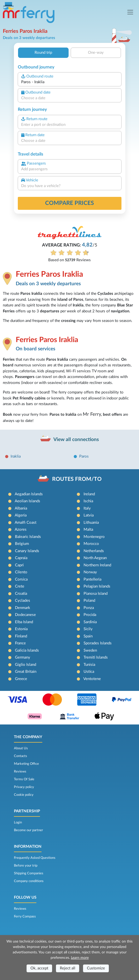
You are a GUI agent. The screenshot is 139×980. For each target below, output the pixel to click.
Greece (21, 679)
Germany (23, 657)
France (20, 643)
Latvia (89, 515)
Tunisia (89, 665)
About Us (21, 748)
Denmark (23, 608)
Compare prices (69, 203)
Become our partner (28, 830)
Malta (88, 530)
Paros (84, 456)
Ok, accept (39, 968)
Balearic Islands (28, 537)
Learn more (80, 958)
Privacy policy (24, 787)
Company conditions (29, 881)
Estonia (21, 629)
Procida (90, 615)
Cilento (21, 572)
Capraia (21, 558)
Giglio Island (26, 665)
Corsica (21, 579)
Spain (88, 636)
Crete (20, 586)
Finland (21, 636)
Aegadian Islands (29, 494)
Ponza (89, 608)
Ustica (89, 672)
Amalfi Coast (26, 523)
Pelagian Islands (97, 586)
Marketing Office (26, 764)
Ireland (89, 494)
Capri (19, 565)
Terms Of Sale (24, 779)
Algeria (21, 515)
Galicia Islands (27, 650)
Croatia (21, 594)
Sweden (90, 650)
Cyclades (23, 601)
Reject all (68, 968)
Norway (90, 572)
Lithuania (91, 523)
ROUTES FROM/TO (77, 479)
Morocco (91, 544)
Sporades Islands (98, 643)
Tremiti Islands (96, 657)
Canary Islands (27, 551)
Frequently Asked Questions (35, 858)
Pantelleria (92, 579)
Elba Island (24, 622)
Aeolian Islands (27, 501)
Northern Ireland (97, 565)
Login (18, 822)
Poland (89, 601)
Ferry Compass (25, 916)
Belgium (22, 544)
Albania (21, 508)
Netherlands (94, 551)
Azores (21, 530)
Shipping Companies (29, 873)
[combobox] (70, 82)
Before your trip (26, 866)
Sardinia (90, 622)
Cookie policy (24, 795)
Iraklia (16, 456)
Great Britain (26, 672)
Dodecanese (25, 615)
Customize (96, 968)
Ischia (88, 501)
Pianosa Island (96, 594)
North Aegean (95, 558)
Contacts (21, 756)
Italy (87, 508)
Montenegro (94, 537)
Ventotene (92, 679)
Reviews (20, 771)
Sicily (88, 629)
